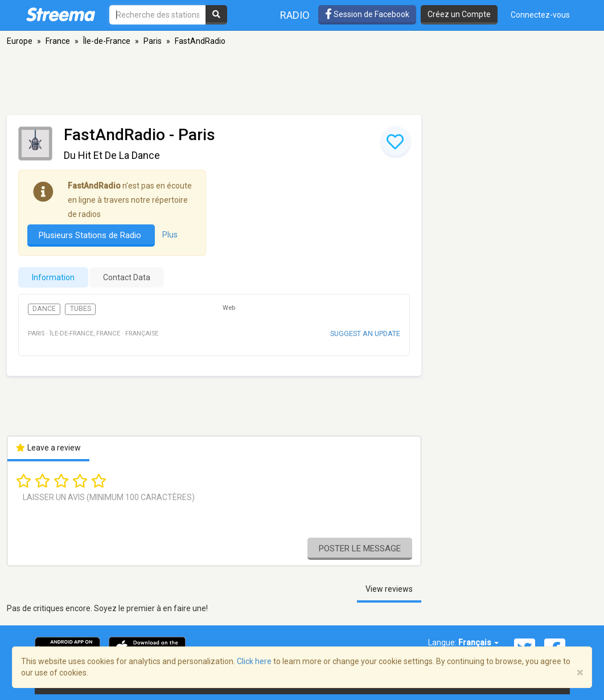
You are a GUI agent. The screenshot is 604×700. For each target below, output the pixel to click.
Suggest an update (365, 333)
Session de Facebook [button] (367, 14)
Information (53, 277)
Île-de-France (107, 41)
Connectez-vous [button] (540, 15)
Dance (44, 309)
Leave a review (49, 448)
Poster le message (360, 548)
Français (478, 642)
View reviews (389, 589)
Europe (20, 41)
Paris (153, 41)
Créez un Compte (459, 14)
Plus (170, 235)
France (58, 41)
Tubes (81, 309)
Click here (254, 661)
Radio (295, 15)
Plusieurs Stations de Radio (91, 235)
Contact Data (127, 277)
